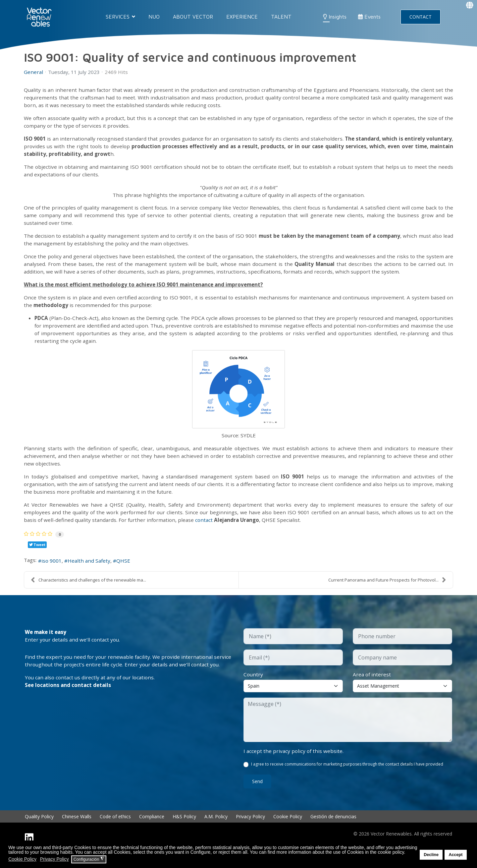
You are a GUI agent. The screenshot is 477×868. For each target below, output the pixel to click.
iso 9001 (53, 575)
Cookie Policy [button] (22, 859)
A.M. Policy (216, 832)
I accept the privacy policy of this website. (294, 766)
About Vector (193, 17)
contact (219, 533)
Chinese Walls (77, 832)
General (34, 72)
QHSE (128, 575)
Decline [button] (431, 855)
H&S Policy (184, 832)
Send (257, 797)
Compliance (152, 832)
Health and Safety (92, 575)
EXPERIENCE (242, 17)
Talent (281, 17)
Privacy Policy (250, 832)
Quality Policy (39, 832)
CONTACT (421, 17)
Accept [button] (455, 855)
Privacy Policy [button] (54, 859)
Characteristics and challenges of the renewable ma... (88, 594)
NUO (154, 17)
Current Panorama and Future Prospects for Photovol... (387, 594)
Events (369, 17)
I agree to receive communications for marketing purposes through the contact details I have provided (347, 779)
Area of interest (372, 689)
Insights (335, 17)
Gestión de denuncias (333, 832)
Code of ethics (115, 832)
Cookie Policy (288, 832)
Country (254, 689)
